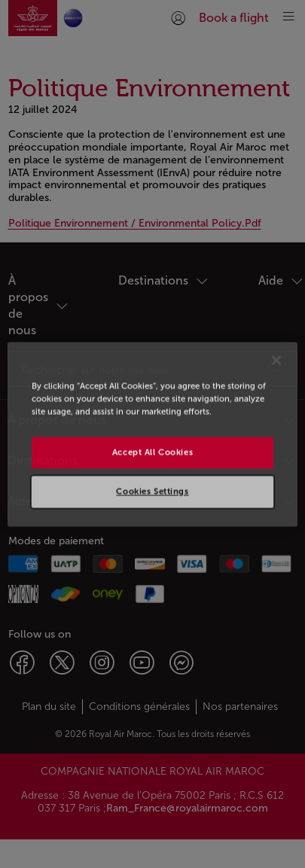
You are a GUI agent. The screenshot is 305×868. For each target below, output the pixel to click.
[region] (152, 434)
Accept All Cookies (152, 452)
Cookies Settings (152, 491)
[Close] (276, 360)
